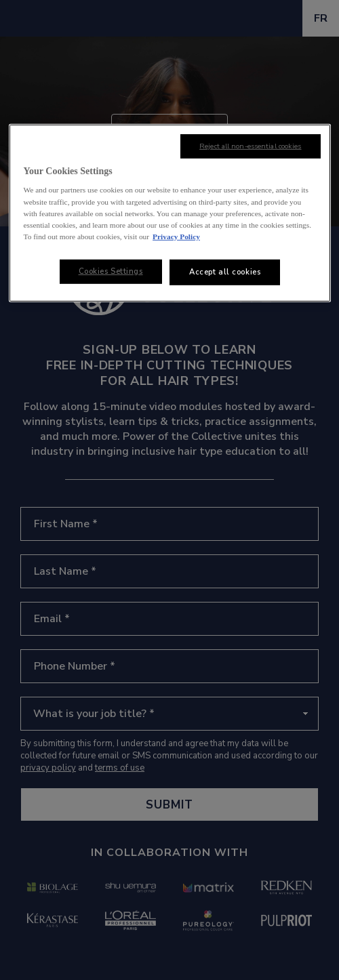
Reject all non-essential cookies (250, 146)
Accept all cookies (225, 272)
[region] (170, 213)
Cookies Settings (111, 271)
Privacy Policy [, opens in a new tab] (176, 237)
